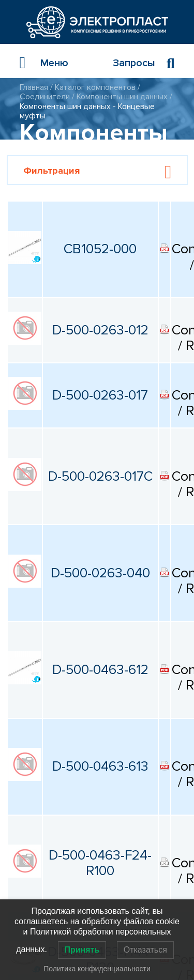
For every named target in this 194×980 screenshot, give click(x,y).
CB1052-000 (100, 249)
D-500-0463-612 (100, 670)
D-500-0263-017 (100, 395)
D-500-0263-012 (100, 330)
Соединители (45, 97)
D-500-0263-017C (100, 477)
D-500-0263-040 (100, 573)
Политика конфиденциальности (97, 969)
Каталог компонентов (95, 87)
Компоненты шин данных (122, 97)
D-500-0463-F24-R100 (100, 863)
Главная (34, 87)
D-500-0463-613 (100, 767)
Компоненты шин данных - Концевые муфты (87, 111)
